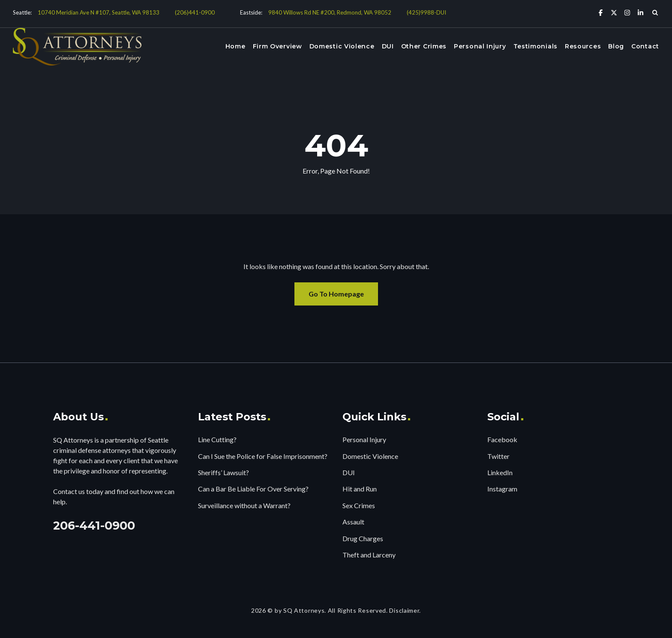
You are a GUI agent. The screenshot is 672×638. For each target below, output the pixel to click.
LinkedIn (500, 472)
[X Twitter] (614, 12)
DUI (388, 46)
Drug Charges (363, 538)
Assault (353, 522)
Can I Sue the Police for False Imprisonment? (263, 456)
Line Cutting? (217, 439)
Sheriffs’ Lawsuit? (223, 472)
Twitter (498, 456)
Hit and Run (360, 489)
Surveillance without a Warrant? (244, 505)
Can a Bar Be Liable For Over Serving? (253, 489)
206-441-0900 (94, 526)
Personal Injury (480, 46)
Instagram (502, 489)
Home (235, 46)
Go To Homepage (336, 294)
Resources (583, 46)
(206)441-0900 (195, 12)
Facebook (502, 439)
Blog (616, 46)
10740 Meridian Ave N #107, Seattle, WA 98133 (99, 12)
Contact (645, 46)
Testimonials (535, 46)
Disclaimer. (405, 610)
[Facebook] (601, 12)
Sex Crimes (359, 505)
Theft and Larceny (369, 555)
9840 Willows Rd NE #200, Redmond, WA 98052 (330, 12)
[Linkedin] (640, 12)
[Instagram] (627, 12)
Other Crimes (424, 46)
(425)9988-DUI (426, 12)
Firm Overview (277, 46)
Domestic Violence (342, 46)
